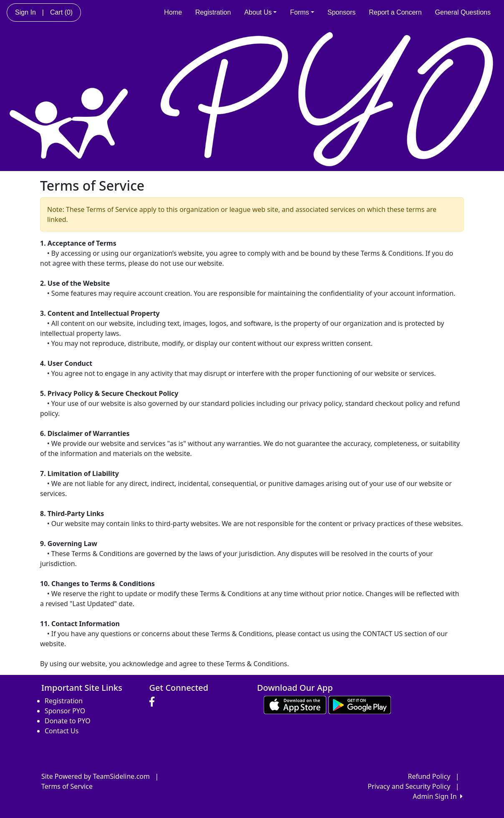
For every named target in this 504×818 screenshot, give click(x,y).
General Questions (463, 12)
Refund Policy (429, 776)
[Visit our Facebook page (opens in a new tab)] (154, 702)
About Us (260, 12)
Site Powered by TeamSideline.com (96, 776)
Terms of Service (67, 786)
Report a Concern (395, 12)
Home (173, 12)
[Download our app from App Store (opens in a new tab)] (295, 704)
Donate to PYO (68, 721)
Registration (213, 12)
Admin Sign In (438, 796)
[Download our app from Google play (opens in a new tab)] (360, 704)
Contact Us (62, 731)
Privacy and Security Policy (409, 786)
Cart (61, 12)
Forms (302, 12)
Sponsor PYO (65, 711)
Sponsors (342, 12)
